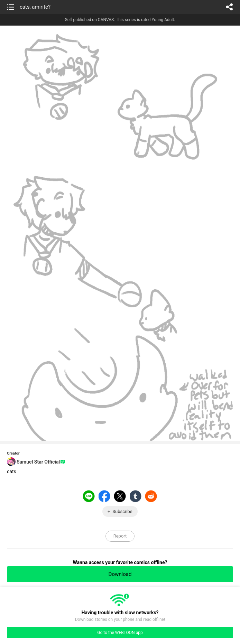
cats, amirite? (35, 7)
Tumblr (136, 496)
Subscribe (122, 511)
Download (120, 574)
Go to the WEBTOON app (120, 633)
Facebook (104, 496)
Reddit (151, 496)
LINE (89, 496)
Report (120, 536)
